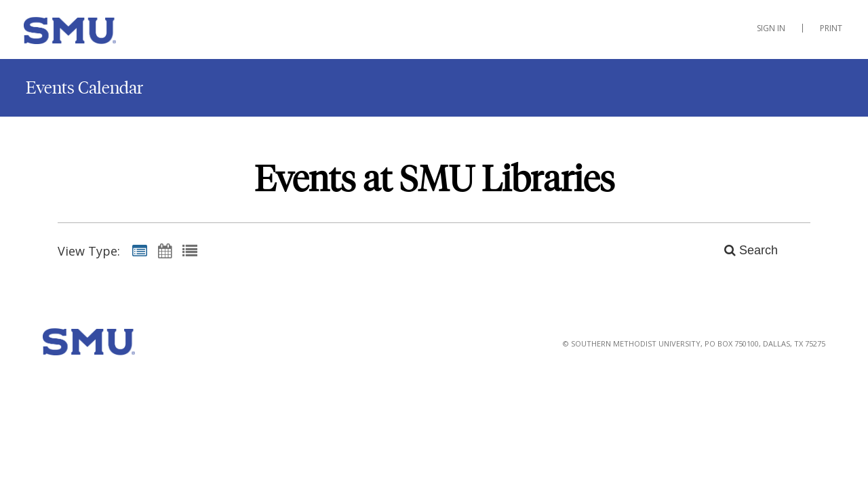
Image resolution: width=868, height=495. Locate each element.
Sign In (771, 28)
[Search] (744, 250)
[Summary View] (140, 250)
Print (831, 28)
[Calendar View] (165, 250)
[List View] (190, 250)
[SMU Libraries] (92, 33)
